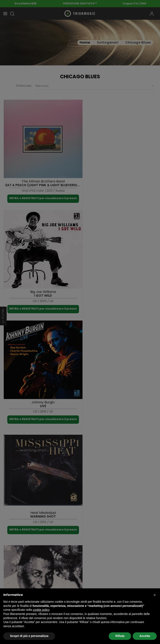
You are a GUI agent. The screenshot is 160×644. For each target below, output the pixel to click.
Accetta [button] (145, 636)
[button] (155, 595)
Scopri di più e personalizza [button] (29, 636)
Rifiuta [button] (120, 636)
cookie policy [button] (41, 610)
